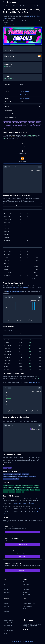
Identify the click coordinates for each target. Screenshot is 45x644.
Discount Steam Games (29, 604)
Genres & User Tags (23, 114)
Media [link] (30, 125)
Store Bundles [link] (7, 125)
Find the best (22, 532)
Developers (6, 609)
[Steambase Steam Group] (25, 629)
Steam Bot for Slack (9, 625)
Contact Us (31, 641)
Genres (5, 601)
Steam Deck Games (28, 595)
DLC (5, 584)
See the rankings (22, 557)
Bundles (6, 590)
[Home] (4, 6)
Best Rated (26, 582)
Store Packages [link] (17, 125)
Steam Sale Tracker (28, 601)
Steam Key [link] (31, 123)
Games (8, 6)
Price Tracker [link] (23, 123)
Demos (5, 587)
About (26, 641)
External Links (23, 110)
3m (9, 167)
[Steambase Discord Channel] (23, 629)
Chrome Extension (8, 620)
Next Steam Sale (8, 628)
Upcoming (26, 592)
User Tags (6, 606)
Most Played (26, 584)
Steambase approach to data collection (24, 504)
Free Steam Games (28, 606)
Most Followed (27, 587)
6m (9, 297)
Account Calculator (8, 631)
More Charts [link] (7, 128)
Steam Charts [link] (7, 123)
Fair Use (22, 641)
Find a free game (22, 544)
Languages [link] (37, 125)
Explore (6, 633)
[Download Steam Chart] (40, 167)
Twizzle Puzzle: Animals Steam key (19, 287)
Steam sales (18, 329)
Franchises (6, 614)
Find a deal (22, 570)
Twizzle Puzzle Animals (16, 6)
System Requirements (23, 118)
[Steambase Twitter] (27, 629)
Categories (6, 604)
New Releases (27, 590)
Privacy (13, 641)
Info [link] (24, 125)
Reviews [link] (15, 123)
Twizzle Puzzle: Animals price (15, 292)
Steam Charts (7, 592)
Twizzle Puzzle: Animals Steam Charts (31, 6)
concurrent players (32, 17)
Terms (18, 641)
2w (6, 167)
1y (12, 167)
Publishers (6, 611)
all (15, 167)
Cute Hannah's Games (25, 91)
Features (23, 106)
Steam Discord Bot (8, 623)
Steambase (25, 623)
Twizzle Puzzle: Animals (32, 15)
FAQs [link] (14, 128)
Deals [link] (38, 123)
